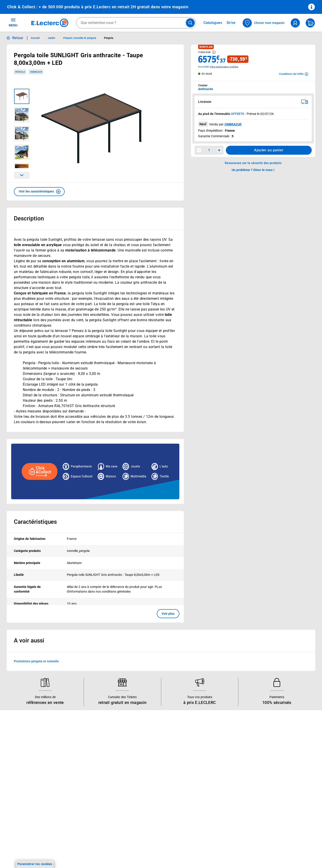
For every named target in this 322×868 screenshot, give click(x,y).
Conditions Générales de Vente (276, 754)
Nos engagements (143, 764)
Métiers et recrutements (148, 775)
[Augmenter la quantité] (219, 150)
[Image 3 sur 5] (22, 134)
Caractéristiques (35, 522)
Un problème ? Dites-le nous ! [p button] (253, 170)
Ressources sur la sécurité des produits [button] (253, 163)
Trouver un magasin (145, 798)
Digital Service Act (267, 812)
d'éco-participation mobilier (224, 67)
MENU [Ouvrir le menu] (13, 22)
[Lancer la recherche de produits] (190, 23)
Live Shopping (17, 769)
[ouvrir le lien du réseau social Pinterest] (77, 854)
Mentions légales (266, 759)
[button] (39, 192)
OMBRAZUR (233, 124)
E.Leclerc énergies (82, 752)
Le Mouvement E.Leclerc (148, 752)
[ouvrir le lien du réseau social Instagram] (49, 854)
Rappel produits (265, 817)
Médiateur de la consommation (215, 775)
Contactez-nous (203, 769)
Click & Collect (79, 746)
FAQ (195, 758)
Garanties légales (266, 800)
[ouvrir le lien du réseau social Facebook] (40, 854)
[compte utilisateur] (295, 23)
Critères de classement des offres (278, 835)
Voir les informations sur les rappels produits (155, 717)
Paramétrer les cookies (35, 864)
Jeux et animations (21, 764)
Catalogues (15, 746)
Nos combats (140, 758)
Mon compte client (205, 746)
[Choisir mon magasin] (264, 23)
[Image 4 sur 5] (22, 152)
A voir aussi (29, 640)
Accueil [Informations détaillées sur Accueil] (35, 38)
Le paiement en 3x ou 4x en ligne (93, 810)
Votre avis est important (86, 793)
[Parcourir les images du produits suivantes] (22, 175)
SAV (195, 764)
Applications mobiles (84, 787)
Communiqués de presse (148, 793)
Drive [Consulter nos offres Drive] (231, 23)
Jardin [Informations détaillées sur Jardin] (51, 38)
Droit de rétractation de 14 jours (277, 788)
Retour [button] (18, 38)
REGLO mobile (79, 764)
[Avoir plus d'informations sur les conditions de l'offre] (294, 74)
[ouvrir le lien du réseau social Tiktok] (59, 854)
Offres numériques (82, 798)
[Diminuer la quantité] (199, 150)
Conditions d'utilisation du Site (275, 765)
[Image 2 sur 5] (22, 115)
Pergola (20, 72)
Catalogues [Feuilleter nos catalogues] (213, 23)
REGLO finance (80, 758)
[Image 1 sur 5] (22, 96)
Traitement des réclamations (274, 806)
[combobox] (136, 23)
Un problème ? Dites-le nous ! (213, 781)
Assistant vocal (80, 781)
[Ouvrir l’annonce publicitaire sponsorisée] (95, 471)
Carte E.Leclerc (18, 752)
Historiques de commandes (212, 752)
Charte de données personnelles (277, 771)
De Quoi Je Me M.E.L (145, 781)
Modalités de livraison (269, 783)
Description (29, 218)
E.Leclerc (85, 804)
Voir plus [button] (168, 614)
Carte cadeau (78, 775)
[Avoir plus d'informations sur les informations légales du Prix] (214, 52)
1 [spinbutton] (209, 150)
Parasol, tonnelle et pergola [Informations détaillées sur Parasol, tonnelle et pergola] (80, 38)
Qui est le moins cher (145, 787)
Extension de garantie (85, 769)
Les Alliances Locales (146, 769)
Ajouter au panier (269, 150)
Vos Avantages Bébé (22, 758)
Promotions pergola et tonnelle (36, 661)
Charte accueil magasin (86, 816)
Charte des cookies (267, 777)
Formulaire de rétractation (273, 794)
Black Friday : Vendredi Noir (89, 822)
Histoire (136, 746)
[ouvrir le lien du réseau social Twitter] (68, 854)
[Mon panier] (310, 23)
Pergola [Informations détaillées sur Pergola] (109, 38)
